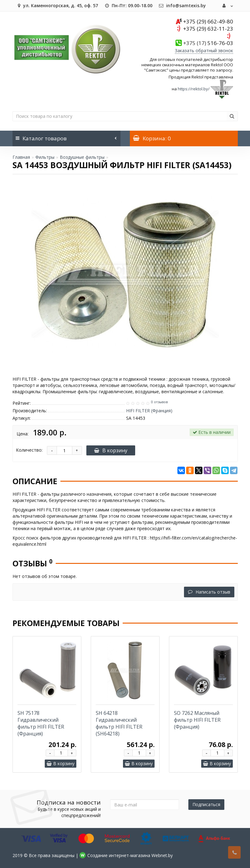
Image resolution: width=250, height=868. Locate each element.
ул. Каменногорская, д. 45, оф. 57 (57, 5)
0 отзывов (159, 402)
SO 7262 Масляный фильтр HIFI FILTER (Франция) (197, 720)
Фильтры (45, 157)
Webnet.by (162, 855)
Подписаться (206, 804)
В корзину (111, 450)
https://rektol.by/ (194, 89)
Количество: (29, 450)
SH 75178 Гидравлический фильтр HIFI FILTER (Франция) (41, 723)
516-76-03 (208, 43)
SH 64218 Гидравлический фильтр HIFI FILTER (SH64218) (119, 723)
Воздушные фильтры (82, 157)
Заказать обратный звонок (204, 50)
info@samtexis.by (182, 5)
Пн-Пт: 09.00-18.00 (128, 5)
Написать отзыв (209, 592)
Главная (21, 157)
